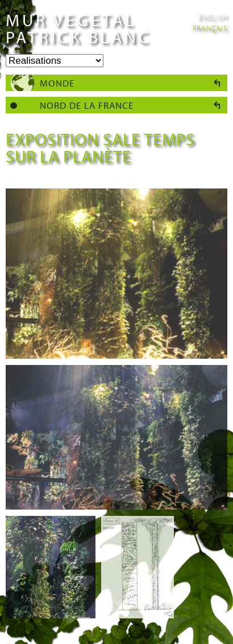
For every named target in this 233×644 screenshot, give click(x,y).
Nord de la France (87, 105)
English (213, 17)
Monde (57, 83)
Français (210, 28)
